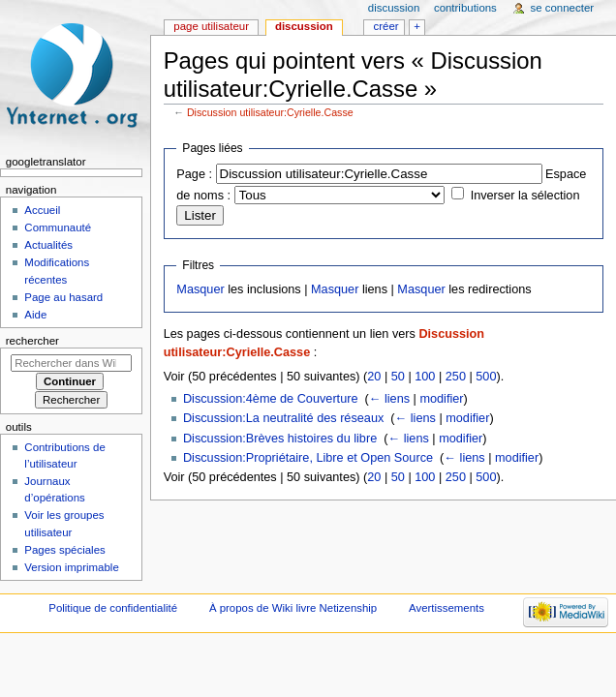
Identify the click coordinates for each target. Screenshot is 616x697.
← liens (389, 399)
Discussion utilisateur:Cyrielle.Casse (270, 112)
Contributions (465, 8)
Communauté (58, 227)
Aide (35, 315)
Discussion (304, 26)
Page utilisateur (211, 26)
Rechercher (32, 341)
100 (425, 377)
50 (398, 377)
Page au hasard (63, 297)
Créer (386, 26)
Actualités (48, 245)
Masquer (200, 289)
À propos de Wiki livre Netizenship (293, 608)
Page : (194, 174)
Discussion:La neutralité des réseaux (283, 418)
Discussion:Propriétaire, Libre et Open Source (308, 458)
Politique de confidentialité (113, 608)
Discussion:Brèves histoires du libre (280, 439)
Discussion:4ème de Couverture (271, 399)
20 (374, 377)
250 (456, 377)
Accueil (42, 210)
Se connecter (563, 8)
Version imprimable (71, 567)
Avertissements (447, 608)
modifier (441, 399)
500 (486, 377)
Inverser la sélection (525, 196)
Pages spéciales (64, 550)
